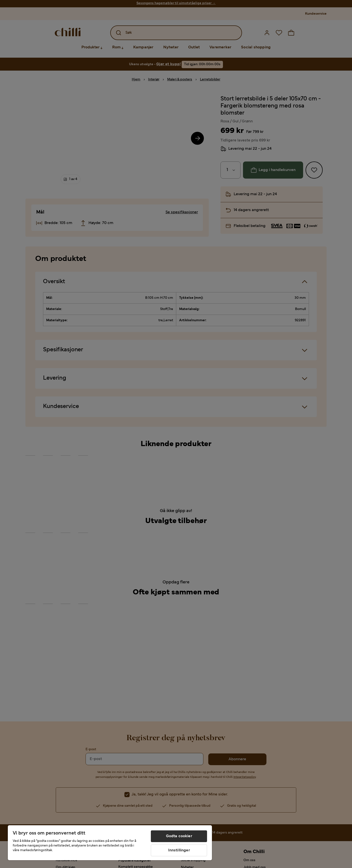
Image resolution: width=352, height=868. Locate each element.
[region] (110, 843)
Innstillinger (179, 850)
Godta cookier (179, 836)
